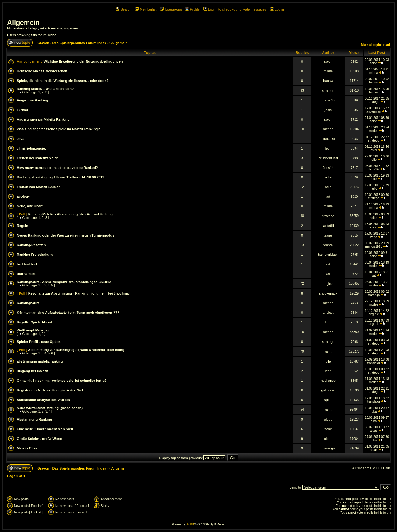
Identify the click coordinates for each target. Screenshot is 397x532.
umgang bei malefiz (33, 371)
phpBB (190, 524)
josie (328, 110)
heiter (374, 218)
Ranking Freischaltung (35, 255)
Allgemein (23, 23)
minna (328, 71)
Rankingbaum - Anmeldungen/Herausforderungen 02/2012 (64, 282)
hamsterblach (328, 255)
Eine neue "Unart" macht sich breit (45, 429)
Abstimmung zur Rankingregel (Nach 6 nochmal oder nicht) (76, 350)
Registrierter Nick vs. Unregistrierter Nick (50, 390)
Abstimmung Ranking (34, 419)
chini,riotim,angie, (31, 148)
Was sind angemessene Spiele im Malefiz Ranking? (58, 129)
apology (23, 196)
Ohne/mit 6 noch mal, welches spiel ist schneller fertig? (62, 381)
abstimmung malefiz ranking (40, 361)
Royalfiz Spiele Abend (35, 322)
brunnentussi (328, 158)
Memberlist (146, 9)
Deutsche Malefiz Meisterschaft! (43, 71)
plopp (328, 419)
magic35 (328, 100)
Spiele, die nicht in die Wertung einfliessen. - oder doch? (63, 81)
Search (123, 9)
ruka (43, 28)
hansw (328, 81)
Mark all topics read (375, 45)
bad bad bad (27, 264)
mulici (374, 189)
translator (55, 28)
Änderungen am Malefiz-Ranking (43, 119)
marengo (374, 295)
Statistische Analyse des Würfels (43, 400)
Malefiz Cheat (28, 448)
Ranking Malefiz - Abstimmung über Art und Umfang (70, 214)
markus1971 (374, 247)
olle (328, 361)
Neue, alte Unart (30, 206)
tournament (26, 274)
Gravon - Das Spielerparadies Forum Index (72, 43)
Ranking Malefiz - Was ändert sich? (45, 89)
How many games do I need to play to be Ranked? (57, 168)
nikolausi (328, 139)
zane (328, 235)
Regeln (22, 226)
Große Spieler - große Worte (40, 439)
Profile (192, 9)
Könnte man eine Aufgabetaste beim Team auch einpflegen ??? (68, 313)
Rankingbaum (28, 303)
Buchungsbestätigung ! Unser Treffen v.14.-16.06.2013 (60, 177)
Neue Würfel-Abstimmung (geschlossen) (50, 408)
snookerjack (328, 293)
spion (328, 61)
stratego (32, 28)
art (328, 196)
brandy (328, 245)
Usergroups (171, 9)
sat (374, 275)
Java (20, 139)
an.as (373, 431)
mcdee (328, 129)
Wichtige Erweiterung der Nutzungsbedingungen (83, 61)
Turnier (22, 110)
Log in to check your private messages (235, 9)
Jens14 (328, 168)
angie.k (328, 284)
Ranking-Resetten (31, 245)
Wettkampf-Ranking (33, 330)
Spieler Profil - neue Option (39, 342)
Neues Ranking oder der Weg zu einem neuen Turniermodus (65, 235)
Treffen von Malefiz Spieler (38, 187)
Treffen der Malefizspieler (37, 158)
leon (328, 148)
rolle (374, 160)
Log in (277, 9)
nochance (328, 381)
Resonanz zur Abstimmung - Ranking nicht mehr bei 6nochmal (79, 293)
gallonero (328, 390)
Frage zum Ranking (32, 100)
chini (374, 150)
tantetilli (328, 226)
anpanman (72, 28)
